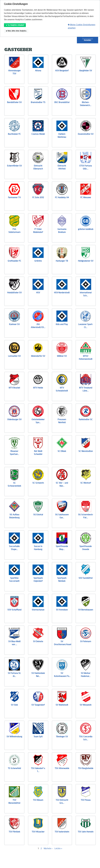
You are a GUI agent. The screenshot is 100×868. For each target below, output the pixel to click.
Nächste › (48, 848)
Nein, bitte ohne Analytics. (16, 31)
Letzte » (58, 848)
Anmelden (87, 40)
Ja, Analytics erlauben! (15, 25)
